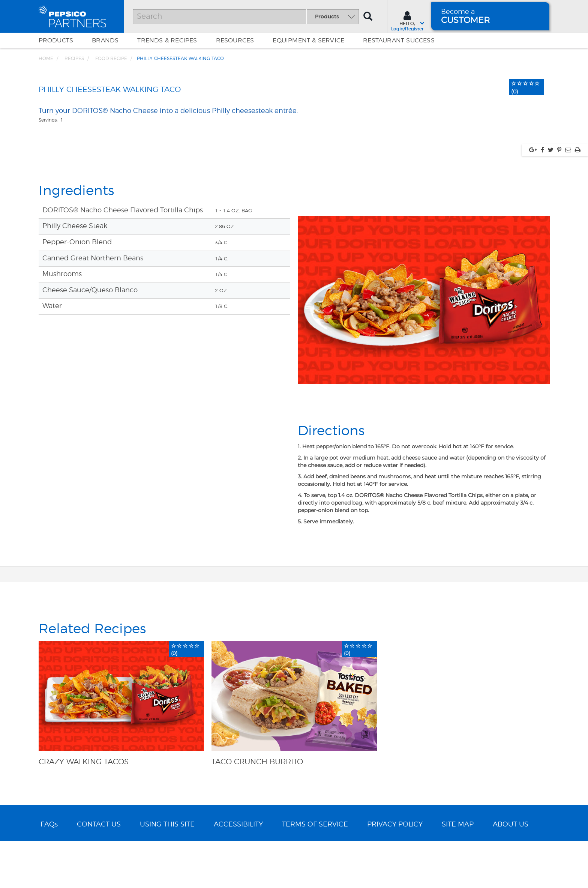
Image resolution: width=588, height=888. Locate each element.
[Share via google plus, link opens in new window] (533, 299)
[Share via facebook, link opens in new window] (542, 299)
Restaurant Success (399, 41)
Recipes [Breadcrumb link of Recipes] (74, 59)
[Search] (246, 17)
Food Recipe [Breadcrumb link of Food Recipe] (111, 59)
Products (56, 41)
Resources (235, 41)
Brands (105, 41)
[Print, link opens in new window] (578, 299)
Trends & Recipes (167, 41)
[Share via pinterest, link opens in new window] (559, 299)
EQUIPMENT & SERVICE (308, 41)
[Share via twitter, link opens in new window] (551, 299)
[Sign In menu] (407, 20)
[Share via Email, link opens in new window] (568, 299)
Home (46, 59)
